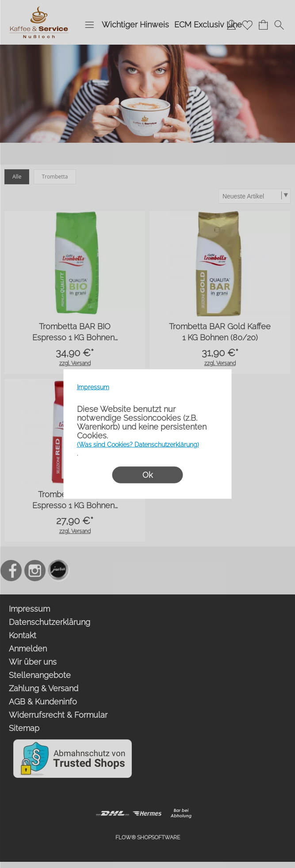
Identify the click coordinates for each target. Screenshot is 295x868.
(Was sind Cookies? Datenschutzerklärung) (138, 445)
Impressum (93, 387)
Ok (147, 475)
